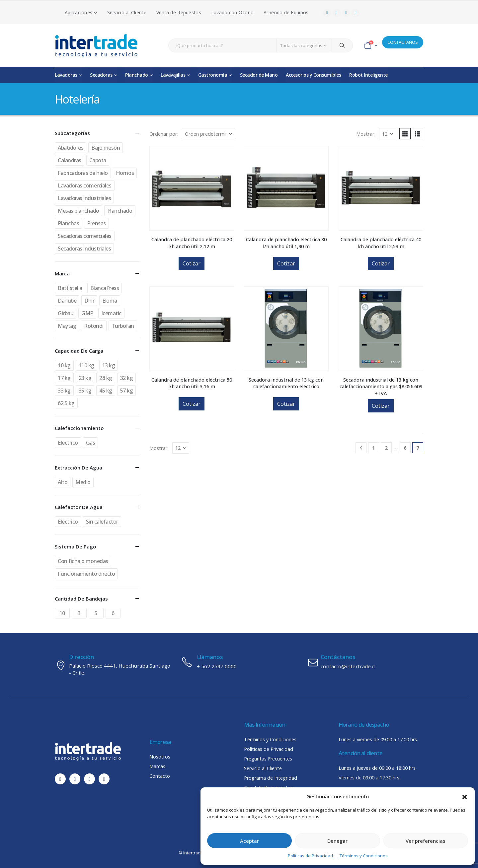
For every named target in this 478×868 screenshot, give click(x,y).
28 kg (106, 378)
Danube (67, 301)
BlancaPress (105, 288)
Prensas (96, 223)
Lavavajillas (173, 75)
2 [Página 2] (386, 448)
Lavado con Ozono (232, 12)
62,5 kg (66, 403)
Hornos (125, 173)
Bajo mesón (106, 148)
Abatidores (71, 148)
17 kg (64, 378)
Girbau (66, 313)
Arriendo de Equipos (286, 12)
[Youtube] (337, 13)
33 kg (64, 391)
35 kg (85, 391)
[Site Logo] (96, 46)
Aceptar (249, 841)
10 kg (64, 365)
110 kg (86, 365)
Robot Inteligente (368, 75)
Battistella (70, 288)
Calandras (70, 160)
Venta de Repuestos (179, 12)
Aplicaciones (79, 12)
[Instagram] (346, 13)
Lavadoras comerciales (85, 185)
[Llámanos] (239, 662)
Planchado (137, 75)
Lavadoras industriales (84, 198)
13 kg (109, 365)
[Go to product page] (192, 188)
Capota (98, 160)
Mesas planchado (79, 211)
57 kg (127, 391)
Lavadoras (66, 75)
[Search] (342, 45)
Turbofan (123, 326)
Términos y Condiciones (364, 856)
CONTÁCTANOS (403, 42)
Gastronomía (213, 75)
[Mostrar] (388, 134)
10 (62, 613)
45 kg (106, 391)
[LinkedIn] (356, 13)
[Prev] (361, 448)
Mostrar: (366, 134)
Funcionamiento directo (86, 574)
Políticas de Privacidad (310, 856)
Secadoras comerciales (85, 236)
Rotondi (94, 326)
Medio (83, 482)
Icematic (111, 313)
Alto (63, 482)
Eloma (110, 301)
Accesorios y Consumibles (313, 75)
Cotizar (192, 263)
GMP (87, 313)
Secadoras (101, 75)
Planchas (68, 223)
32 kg (127, 378)
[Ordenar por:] (208, 134)
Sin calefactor (102, 522)
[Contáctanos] (365, 662)
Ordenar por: (164, 134)
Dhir (89, 301)
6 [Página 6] (405, 448)
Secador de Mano (259, 75)
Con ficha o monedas (83, 561)
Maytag (67, 326)
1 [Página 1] (374, 448)
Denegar (337, 841)
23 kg (85, 378)
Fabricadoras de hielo (83, 173)
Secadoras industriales (84, 249)
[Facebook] (327, 13)
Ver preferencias (426, 841)
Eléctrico (68, 443)
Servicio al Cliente (127, 12)
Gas (91, 443)
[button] (465, 796)
